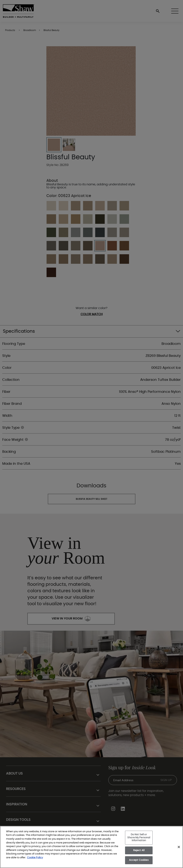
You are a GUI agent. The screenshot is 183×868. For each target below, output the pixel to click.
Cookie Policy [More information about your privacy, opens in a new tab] (35, 858)
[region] (91, 847)
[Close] (179, 847)
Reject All (139, 850)
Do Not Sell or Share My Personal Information (139, 838)
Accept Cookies (139, 860)
